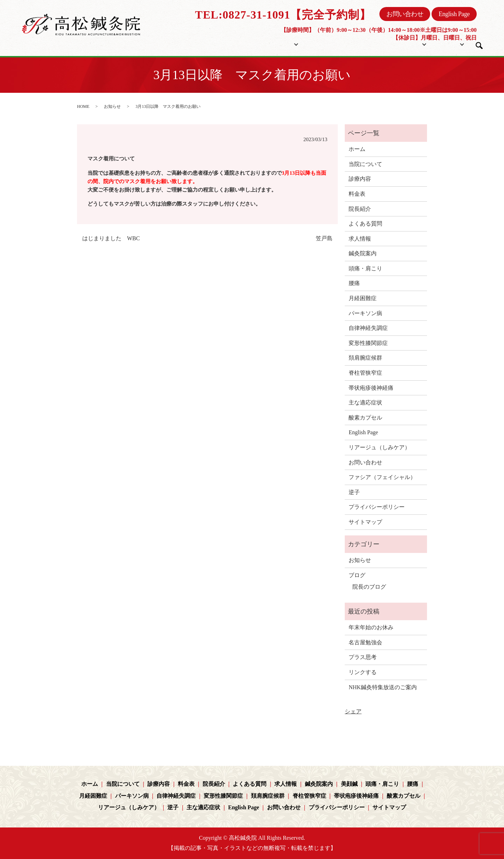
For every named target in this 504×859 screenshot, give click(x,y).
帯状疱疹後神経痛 (371, 388)
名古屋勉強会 (365, 642)
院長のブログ (369, 587)
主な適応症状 (365, 403)
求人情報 (360, 239)
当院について (278, 43)
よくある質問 (365, 224)
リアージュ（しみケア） (379, 447)
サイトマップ (365, 522)
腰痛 (354, 283)
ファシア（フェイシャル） (382, 477)
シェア (353, 711)
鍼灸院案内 (363, 253)
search (479, 46)
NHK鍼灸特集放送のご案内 (383, 687)
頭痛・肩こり (365, 268)
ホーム (240, 43)
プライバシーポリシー (377, 507)
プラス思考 (363, 657)
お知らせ (112, 106)
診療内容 (360, 179)
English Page (454, 14)
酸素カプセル (365, 418)
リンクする (363, 672)
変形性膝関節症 (368, 343)
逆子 (354, 492)
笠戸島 (324, 238)
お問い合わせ (405, 14)
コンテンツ (396, 43)
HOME (83, 106)
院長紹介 (359, 43)
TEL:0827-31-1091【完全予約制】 (283, 15)
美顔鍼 (349, 784)
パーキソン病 (365, 313)
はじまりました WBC (111, 238)
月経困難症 (363, 298)
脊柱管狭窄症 (365, 373)
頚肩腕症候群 (365, 358)
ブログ (443, 43)
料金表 (328, 43)
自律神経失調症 (368, 328)
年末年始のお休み (371, 627)
